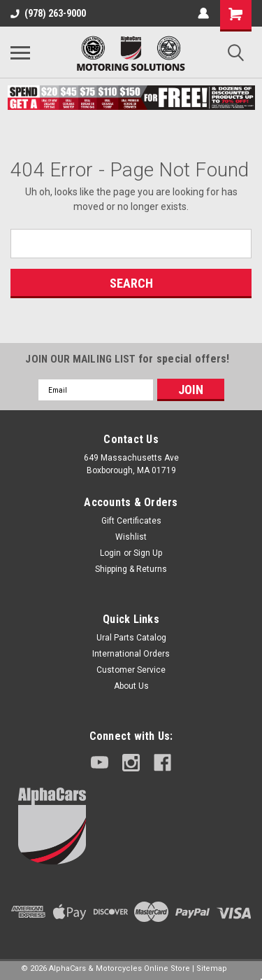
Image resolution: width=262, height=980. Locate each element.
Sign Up (148, 553)
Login (110, 553)
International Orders (131, 654)
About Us (131, 686)
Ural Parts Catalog (131, 638)
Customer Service (131, 670)
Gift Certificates (131, 521)
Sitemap (212, 968)
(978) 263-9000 (48, 13)
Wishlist (131, 537)
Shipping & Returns (131, 569)
